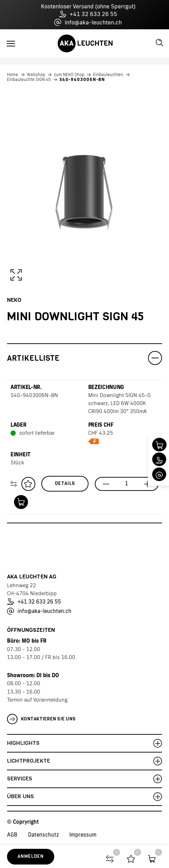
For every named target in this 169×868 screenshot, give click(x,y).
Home (13, 75)
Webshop (36, 75)
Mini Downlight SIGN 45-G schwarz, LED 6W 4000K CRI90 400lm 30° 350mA (119, 403)
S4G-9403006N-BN (82, 80)
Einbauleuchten (108, 75)
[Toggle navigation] (11, 44)
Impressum (83, 835)
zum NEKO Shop (69, 75)
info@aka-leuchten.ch (88, 22)
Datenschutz (43, 835)
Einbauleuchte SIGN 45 (29, 80)
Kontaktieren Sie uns (41, 719)
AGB (12, 835)
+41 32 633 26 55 (88, 14)
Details (65, 483)
